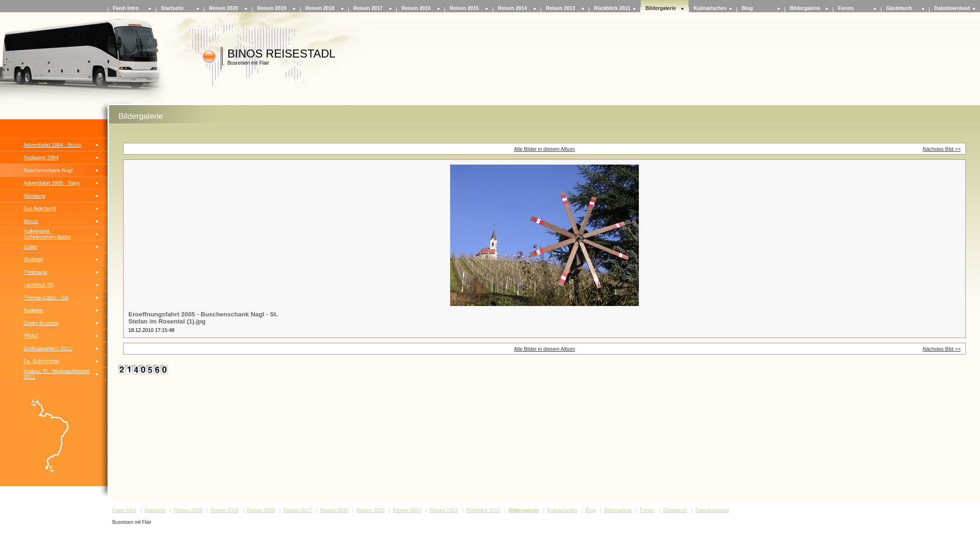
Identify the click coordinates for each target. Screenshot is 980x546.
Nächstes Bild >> (942, 149)
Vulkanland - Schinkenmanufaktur (47, 234)
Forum (846, 8)
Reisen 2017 (368, 8)
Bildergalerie (661, 8)
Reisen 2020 (224, 8)
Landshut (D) (39, 285)
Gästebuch (899, 8)
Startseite (172, 8)
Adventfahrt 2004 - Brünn (53, 145)
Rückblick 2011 (612, 8)
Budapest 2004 (41, 157)
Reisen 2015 (464, 8)
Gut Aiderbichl (40, 208)
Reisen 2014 (512, 8)
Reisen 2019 (272, 8)
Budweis (34, 310)
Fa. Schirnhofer (41, 361)
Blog (747, 8)
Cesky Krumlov (41, 323)
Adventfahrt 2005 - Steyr (52, 183)
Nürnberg (34, 196)
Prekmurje (35, 272)
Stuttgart (34, 259)
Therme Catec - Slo (46, 298)
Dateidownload (952, 8)
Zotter (30, 247)
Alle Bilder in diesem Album (544, 149)
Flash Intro (126, 8)
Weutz (31, 221)
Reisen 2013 (561, 8)
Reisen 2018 (320, 8)
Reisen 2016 (416, 8)
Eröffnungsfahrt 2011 (48, 348)
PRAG (31, 336)
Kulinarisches (710, 8)
